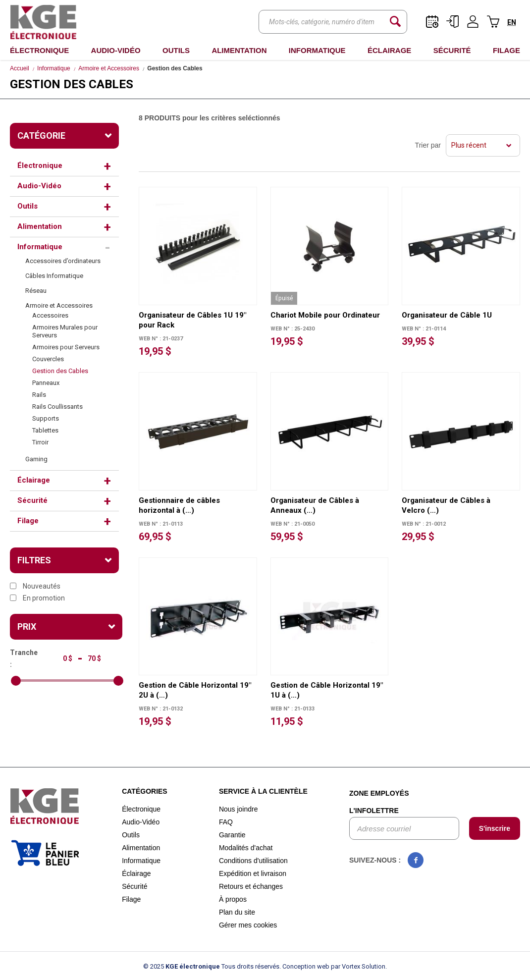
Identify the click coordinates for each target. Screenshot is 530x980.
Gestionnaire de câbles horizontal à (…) (179, 505)
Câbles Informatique (54, 276)
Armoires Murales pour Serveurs (65, 331)
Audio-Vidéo (116, 50)
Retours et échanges (251, 886)
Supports (46, 418)
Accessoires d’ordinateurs (63, 261)
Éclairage (389, 50)
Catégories (145, 791)
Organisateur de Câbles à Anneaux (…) (315, 505)
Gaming (36, 459)
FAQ (226, 822)
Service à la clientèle (263, 791)
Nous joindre (238, 809)
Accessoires (50, 315)
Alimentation (239, 50)
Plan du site (237, 912)
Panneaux (46, 383)
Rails (39, 395)
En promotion (37, 598)
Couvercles (48, 359)
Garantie (232, 835)
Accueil (20, 68)
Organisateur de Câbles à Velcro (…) (446, 505)
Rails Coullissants (57, 407)
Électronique (39, 50)
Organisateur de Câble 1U (447, 315)
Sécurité (452, 50)
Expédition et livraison (253, 873)
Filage (506, 50)
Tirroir (40, 442)
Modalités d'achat (246, 848)
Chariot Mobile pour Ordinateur (325, 315)
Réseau (36, 291)
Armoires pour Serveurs (66, 347)
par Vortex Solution (358, 966)
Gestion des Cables (60, 371)
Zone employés (379, 793)
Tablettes (45, 430)
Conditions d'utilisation (253, 861)
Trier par (428, 145)
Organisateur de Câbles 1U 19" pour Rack (192, 320)
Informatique (317, 50)
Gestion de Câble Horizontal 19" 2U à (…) (195, 690)
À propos (233, 899)
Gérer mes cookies (248, 925)
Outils (176, 50)
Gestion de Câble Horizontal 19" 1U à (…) (327, 690)
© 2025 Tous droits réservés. (212, 966)
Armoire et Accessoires (109, 68)
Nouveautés (35, 586)
